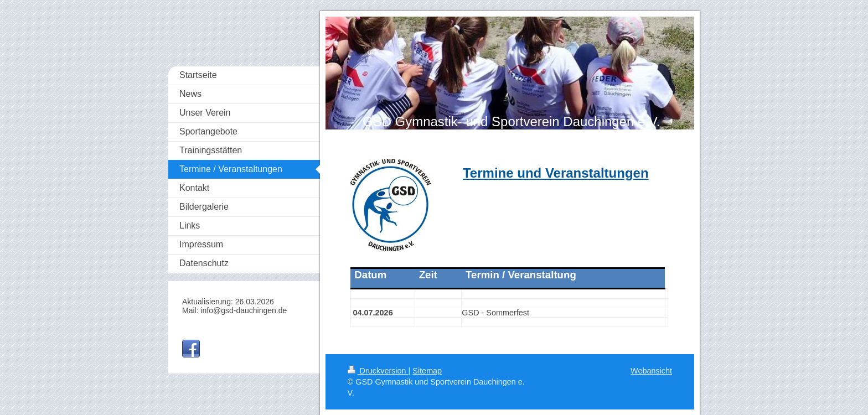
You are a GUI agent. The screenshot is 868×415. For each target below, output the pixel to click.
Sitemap (427, 371)
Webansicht (651, 371)
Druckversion (378, 371)
